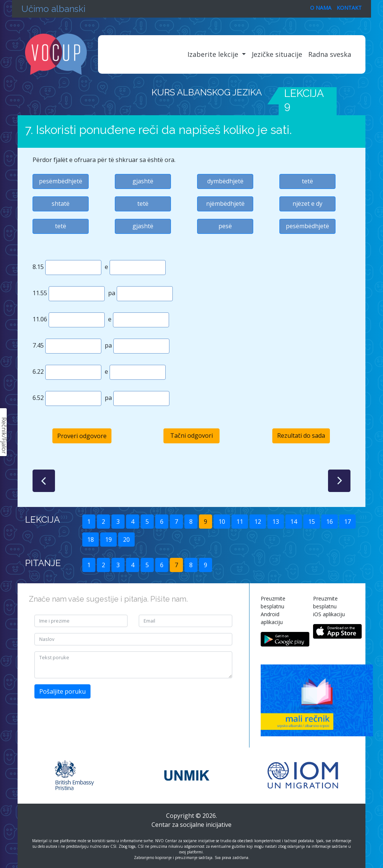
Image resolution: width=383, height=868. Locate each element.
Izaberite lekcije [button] (214, 54)
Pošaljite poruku (62, 691)
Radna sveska (330, 54)
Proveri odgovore (82, 436)
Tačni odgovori (191, 435)
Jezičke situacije (277, 54)
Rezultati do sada (301, 435)
